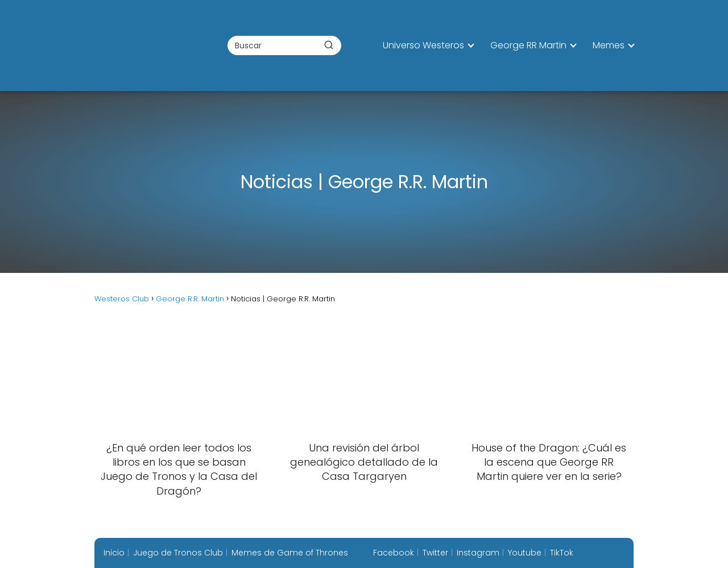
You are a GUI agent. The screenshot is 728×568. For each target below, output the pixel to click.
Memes (609, 45)
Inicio (114, 553)
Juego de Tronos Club (178, 553)
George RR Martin (528, 45)
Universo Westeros (423, 45)
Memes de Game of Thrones (290, 553)
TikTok (562, 553)
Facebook (394, 553)
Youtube (525, 553)
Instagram (478, 553)
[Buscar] (329, 45)
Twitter (435, 553)
